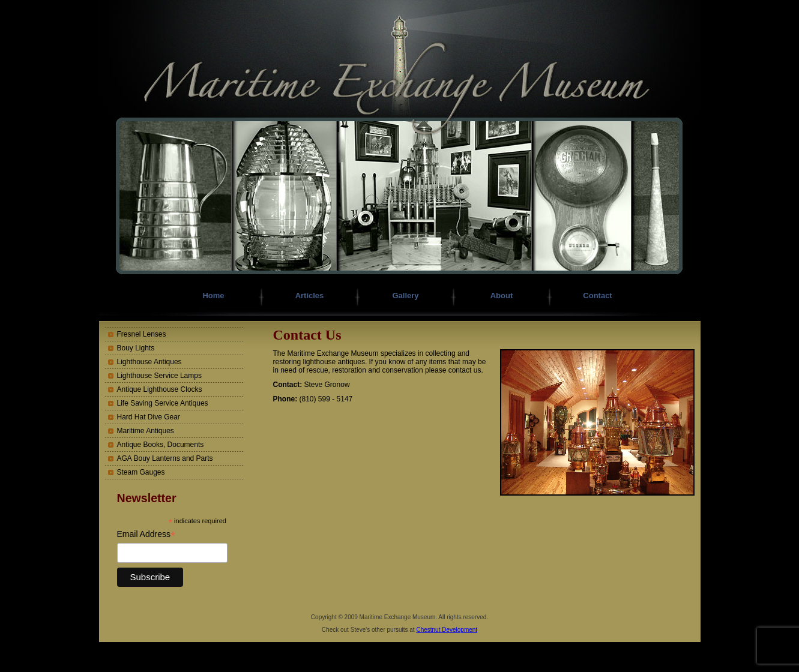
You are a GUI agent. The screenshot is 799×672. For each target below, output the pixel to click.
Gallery (405, 295)
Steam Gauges (141, 472)
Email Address (146, 534)
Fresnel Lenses (142, 334)
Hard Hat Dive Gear (149, 417)
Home (213, 295)
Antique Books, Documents (161, 445)
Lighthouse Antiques (149, 362)
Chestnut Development (447, 630)
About (502, 295)
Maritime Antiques (146, 431)
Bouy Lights (136, 348)
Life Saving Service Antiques (163, 403)
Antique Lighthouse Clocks (160, 389)
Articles (310, 295)
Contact (597, 295)
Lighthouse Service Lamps (159, 376)
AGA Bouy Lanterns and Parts (165, 458)
